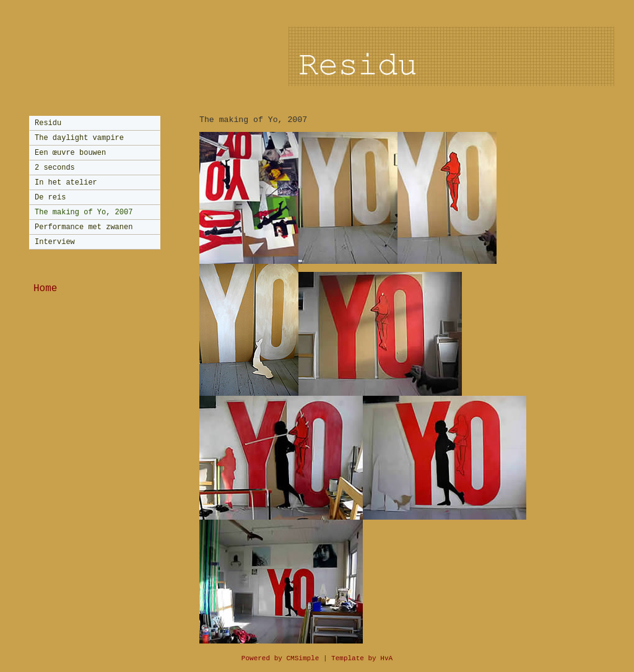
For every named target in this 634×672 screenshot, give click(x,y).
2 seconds (55, 168)
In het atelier (66, 183)
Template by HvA (362, 658)
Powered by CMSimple (280, 658)
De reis (50, 198)
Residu (48, 123)
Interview (55, 242)
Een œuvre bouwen (70, 153)
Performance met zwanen (84, 227)
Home (45, 289)
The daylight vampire (79, 138)
